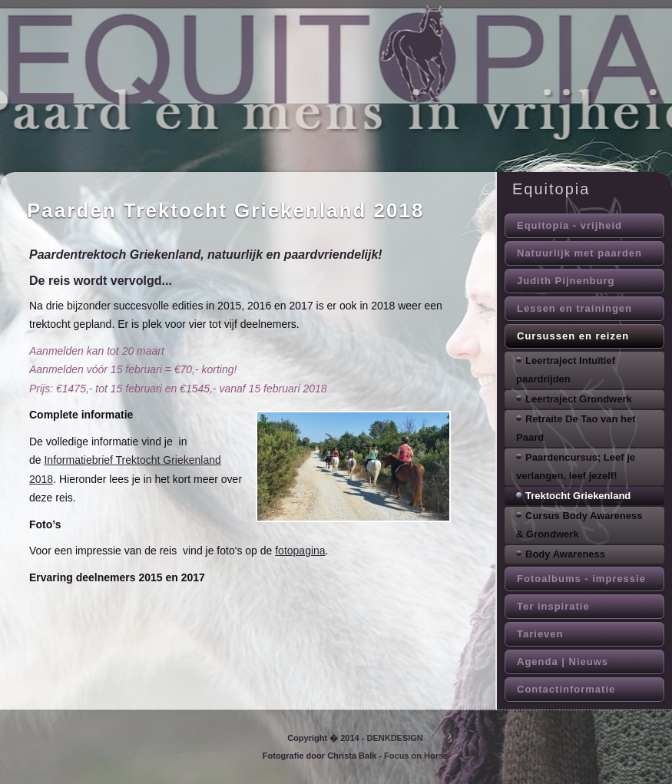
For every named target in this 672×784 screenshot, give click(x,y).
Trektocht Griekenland (578, 496)
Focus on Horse (416, 756)
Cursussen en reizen (573, 336)
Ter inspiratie (553, 606)
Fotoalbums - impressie (581, 579)
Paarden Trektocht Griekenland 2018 (225, 210)
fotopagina (300, 551)
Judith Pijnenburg (566, 281)
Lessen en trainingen (574, 308)
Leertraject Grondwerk (579, 399)
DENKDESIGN (394, 738)
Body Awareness (565, 554)
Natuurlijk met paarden (579, 253)
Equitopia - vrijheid (569, 225)
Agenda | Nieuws (563, 662)
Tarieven (540, 634)
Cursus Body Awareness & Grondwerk (579, 525)
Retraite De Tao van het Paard (576, 428)
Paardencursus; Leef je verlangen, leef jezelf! (576, 466)
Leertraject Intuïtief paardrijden (566, 370)
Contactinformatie (566, 689)
